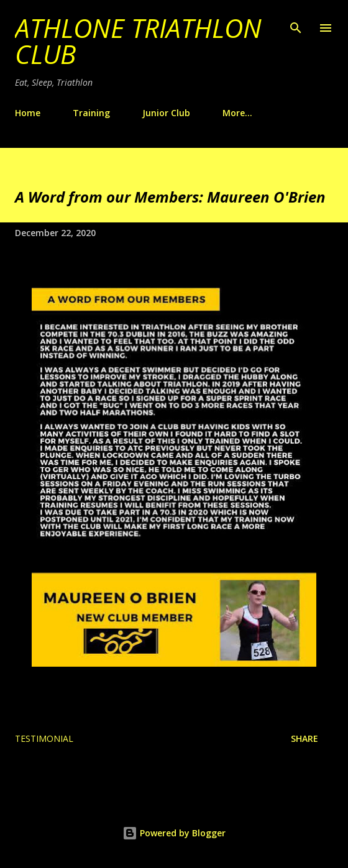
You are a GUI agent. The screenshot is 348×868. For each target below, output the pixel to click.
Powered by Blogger (174, 833)
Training (91, 113)
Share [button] (304, 738)
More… (237, 113)
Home (28, 113)
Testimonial (44, 738)
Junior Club (166, 113)
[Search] (296, 22)
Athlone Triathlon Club (138, 41)
